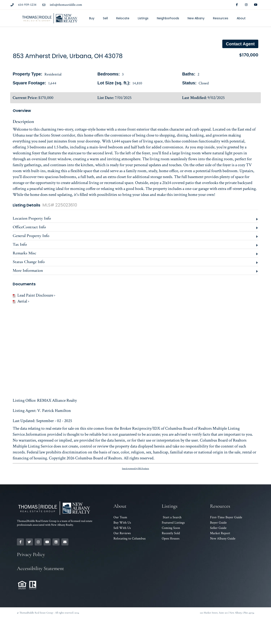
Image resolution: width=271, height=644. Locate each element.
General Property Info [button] (31, 236)
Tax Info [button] (20, 244)
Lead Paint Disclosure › (34, 295)
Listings (143, 18)
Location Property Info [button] (32, 218)
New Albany (196, 18)
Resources (221, 18)
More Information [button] (28, 270)
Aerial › (21, 301)
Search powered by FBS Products (135, 469)
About (241, 18)
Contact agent (240, 44)
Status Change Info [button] (29, 262)
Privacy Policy (31, 554)
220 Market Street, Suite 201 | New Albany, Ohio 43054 (227, 613)
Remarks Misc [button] (24, 253)
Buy (92, 18)
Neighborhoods (168, 18)
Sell (105, 18)
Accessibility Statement (40, 568)
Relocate (123, 18)
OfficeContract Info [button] (29, 227)
